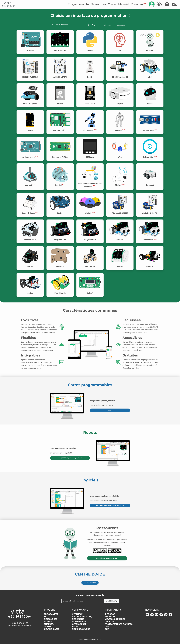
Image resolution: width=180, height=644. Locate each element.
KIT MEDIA (110, 617)
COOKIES (109, 622)
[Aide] (167, 4)
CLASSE (48, 622)
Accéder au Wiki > (90, 583)
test (110, 410)
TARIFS (48, 627)
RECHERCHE (78, 619)
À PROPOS (110, 614)
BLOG (75, 627)
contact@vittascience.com (19, 625)
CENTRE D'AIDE (52, 629)
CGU (107, 627)
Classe (112, 4)
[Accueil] (8, 4)
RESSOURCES (51, 619)
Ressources (98, 4)
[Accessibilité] (159, 4)
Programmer (76, 4)
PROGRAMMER (51, 614)
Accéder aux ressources (107, 558)
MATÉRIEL (49, 624)
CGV (107, 629)
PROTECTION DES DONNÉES (119, 624)
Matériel (124, 4)
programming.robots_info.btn (70, 458)
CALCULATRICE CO (82, 617)
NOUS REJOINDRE (81, 629)
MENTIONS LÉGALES (115, 619)
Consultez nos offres (131, 368)
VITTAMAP (77, 614)
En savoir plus (137, 350)
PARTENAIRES (79, 622)
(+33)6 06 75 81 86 (19, 623)
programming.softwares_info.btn (110, 506)
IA (88, 4)
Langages (121, 25)
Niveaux (107, 25)
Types (95, 25)
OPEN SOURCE (79, 624)
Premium (139, 4)
